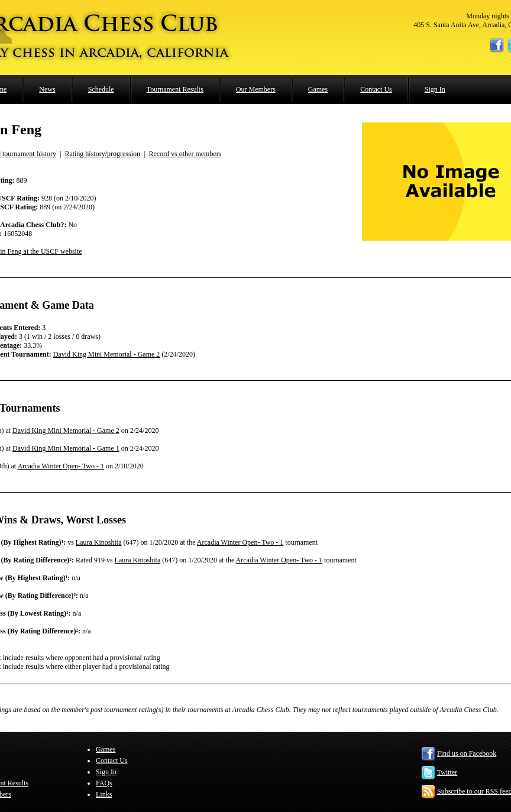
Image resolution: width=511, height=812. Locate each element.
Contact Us (376, 89)
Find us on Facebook (467, 753)
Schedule (101, 89)
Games (318, 89)
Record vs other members (185, 154)
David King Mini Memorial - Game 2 (107, 354)
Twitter (447, 772)
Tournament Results (175, 89)
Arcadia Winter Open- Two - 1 (61, 466)
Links (104, 794)
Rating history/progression (102, 154)
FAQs (104, 783)
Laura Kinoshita (99, 542)
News (47, 89)
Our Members (256, 89)
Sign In (435, 89)
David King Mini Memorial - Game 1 (66, 448)
